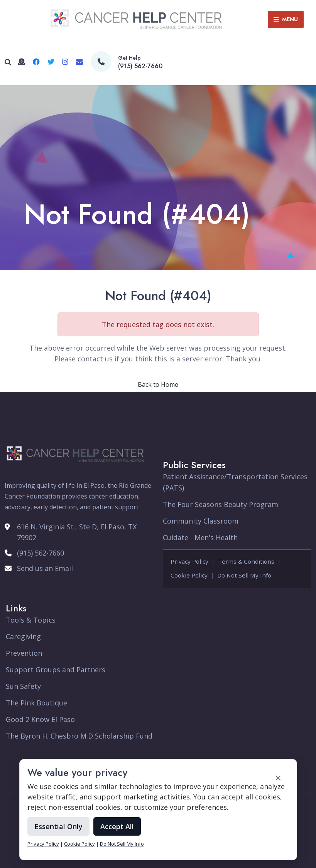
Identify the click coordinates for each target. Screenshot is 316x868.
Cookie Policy (79, 844)
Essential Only (58, 826)
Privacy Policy (43, 844)
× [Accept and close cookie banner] (278, 777)
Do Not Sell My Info (122, 844)
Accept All (117, 826)
